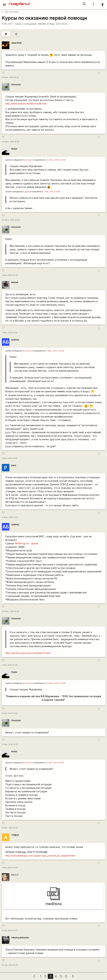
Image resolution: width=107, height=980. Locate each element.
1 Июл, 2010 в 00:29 (55, 351)
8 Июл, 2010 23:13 (10, 517)
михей (15, 282)
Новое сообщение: (26, 24)
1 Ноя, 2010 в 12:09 (52, 192)
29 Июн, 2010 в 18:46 (56, 160)
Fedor (14, 149)
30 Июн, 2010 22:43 (11, 220)
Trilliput (15, 835)
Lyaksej (15, 340)
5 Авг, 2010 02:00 (10, 665)
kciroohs (28, 160)
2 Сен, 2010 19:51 (9, 931)
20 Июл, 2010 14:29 (10, 611)
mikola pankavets (20, 938)
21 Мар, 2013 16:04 (58, 24)
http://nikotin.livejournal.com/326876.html (28, 653)
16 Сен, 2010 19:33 (10, 965)
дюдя (27, 192)
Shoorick (16, 85)
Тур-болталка (10, 12)
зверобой (16, 43)
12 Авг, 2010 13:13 (10, 713)
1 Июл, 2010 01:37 (10, 458)
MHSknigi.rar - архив (26, 543)
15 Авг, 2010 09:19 (10, 828)
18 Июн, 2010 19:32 (10, 78)
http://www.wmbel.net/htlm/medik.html (26, 104)
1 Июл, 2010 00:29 (10, 275)
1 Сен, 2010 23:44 (10, 868)
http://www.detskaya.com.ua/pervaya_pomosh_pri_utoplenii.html (40, 856)
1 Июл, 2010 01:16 (9, 333)
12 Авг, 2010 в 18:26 (55, 763)
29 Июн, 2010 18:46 (11, 142)
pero (14, 465)
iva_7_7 (15, 875)
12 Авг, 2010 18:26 (10, 744)
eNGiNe (42, 24)
